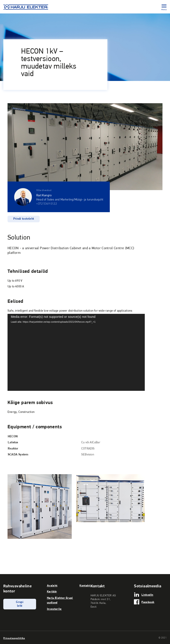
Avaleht (52, 585)
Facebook (148, 602)
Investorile (54, 609)
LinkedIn (147, 595)
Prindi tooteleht (24, 219)
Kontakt (85, 585)
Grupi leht (20, 604)
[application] (76, 352)
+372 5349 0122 (47, 204)
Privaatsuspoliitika (14, 638)
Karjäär (52, 591)
